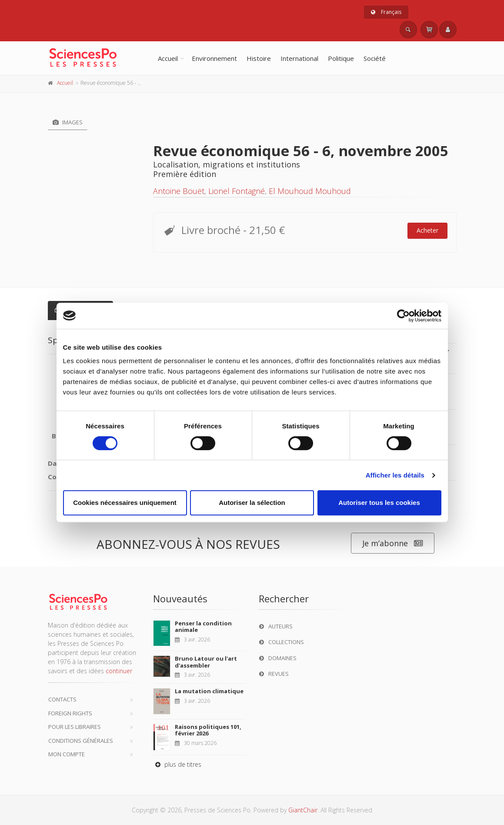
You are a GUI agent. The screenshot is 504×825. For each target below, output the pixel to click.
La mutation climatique (209, 691)
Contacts (62, 699)
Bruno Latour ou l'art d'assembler (206, 662)
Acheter (427, 230)
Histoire (259, 58)
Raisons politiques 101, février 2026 (208, 730)
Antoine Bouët (179, 191)
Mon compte (67, 754)
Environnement (214, 58)
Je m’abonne (393, 543)
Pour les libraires (75, 727)
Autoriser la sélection (252, 503)
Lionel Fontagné (237, 191)
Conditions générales (81, 741)
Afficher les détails (395, 475)
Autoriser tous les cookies (379, 503)
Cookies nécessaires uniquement (125, 503)
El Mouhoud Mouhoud (310, 191)
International (299, 58)
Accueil (168, 58)
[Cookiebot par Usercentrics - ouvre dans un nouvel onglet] (403, 316)
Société (375, 58)
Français (386, 12)
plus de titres (177, 764)
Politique (341, 58)
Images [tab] (68, 122)
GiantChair (303, 810)
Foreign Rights (70, 713)
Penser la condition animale (203, 627)
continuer (119, 671)
